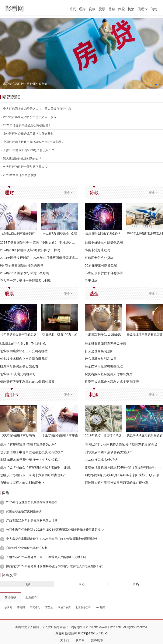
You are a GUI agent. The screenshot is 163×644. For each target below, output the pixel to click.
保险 (121, 9)
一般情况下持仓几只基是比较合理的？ (103, 335)
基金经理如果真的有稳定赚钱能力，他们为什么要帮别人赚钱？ (145, 335)
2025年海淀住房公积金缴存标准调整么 (32, 502)
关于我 (65, 640)
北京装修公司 (83, 607)
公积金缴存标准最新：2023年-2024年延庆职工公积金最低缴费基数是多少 (55, 530)
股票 (102, 9)
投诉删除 (97, 640)
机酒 (131, 9)
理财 (82, 9)
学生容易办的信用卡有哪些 (60, 435)
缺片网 (8, 607)
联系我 (80, 640)
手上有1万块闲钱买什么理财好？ (60, 234)
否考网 (21, 607)
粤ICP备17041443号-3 (93, 633)
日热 (27, 584)
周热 (81, 584)
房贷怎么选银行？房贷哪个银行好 (25, 84)
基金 (112, 9)
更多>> (69, 192)
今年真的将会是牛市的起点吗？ (18, 335)
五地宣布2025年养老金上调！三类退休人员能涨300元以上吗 (46, 557)
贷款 (92, 9)
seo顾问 (100, 607)
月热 (136, 584)
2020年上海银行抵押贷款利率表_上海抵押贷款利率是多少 (145, 234)
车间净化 (35, 607)
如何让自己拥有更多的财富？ (18, 234)
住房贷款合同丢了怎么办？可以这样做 (103, 234)
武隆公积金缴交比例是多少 (24, 511)
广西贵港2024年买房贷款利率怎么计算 (32, 520)
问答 (154, 9)
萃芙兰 (49, 607)
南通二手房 (64, 607)
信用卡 (143, 9)
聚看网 (60, 633)
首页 (73, 9)
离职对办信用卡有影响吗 (18, 435)
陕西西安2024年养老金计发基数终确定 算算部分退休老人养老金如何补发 (54, 566)
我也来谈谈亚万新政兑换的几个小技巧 (145, 436)
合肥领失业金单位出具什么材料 (27, 548)
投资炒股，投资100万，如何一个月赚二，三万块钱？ (60, 335)
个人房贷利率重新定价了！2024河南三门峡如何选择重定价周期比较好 (53, 539)
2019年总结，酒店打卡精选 (103, 435)
